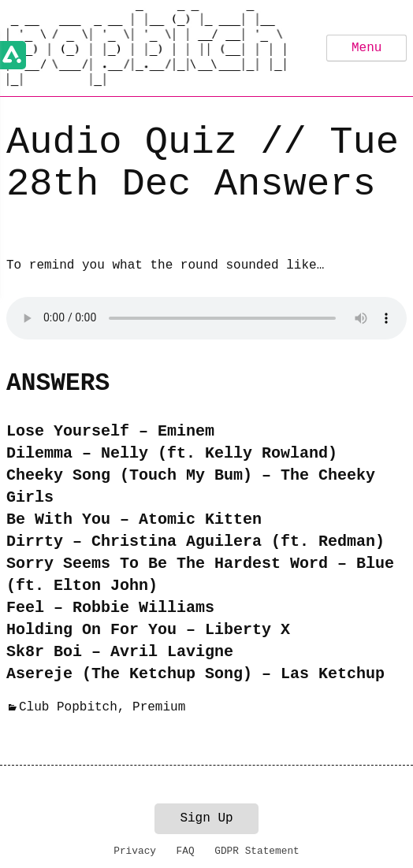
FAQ (186, 851)
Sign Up (206, 818)
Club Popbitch (68, 707)
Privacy (135, 851)
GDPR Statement (257, 851)
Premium (159, 707)
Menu (366, 48)
